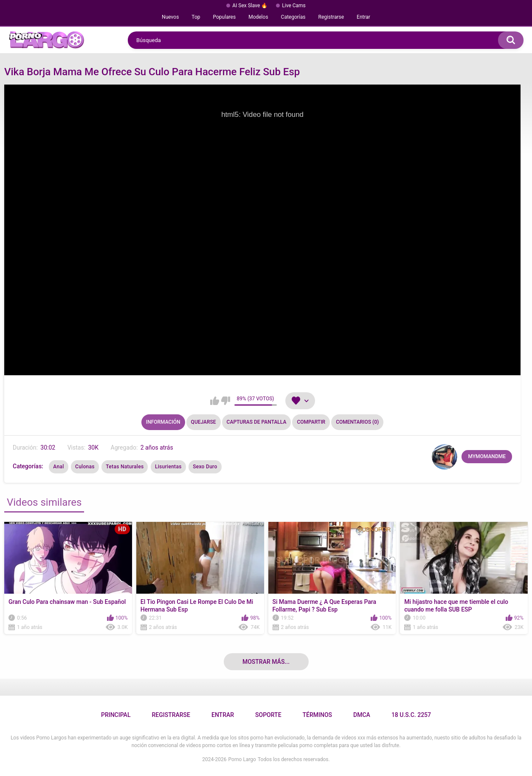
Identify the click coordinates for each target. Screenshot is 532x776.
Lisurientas (168, 467)
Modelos (258, 17)
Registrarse (331, 17)
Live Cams (294, 6)
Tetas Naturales (125, 467)
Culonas (85, 467)
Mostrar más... (266, 662)
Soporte (268, 715)
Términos (318, 715)
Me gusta (215, 401)
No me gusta (226, 401)
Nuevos (170, 17)
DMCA (362, 715)
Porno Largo (242, 759)
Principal (116, 715)
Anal (58, 467)
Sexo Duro (205, 467)
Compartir (311, 422)
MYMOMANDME (487, 456)
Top (196, 17)
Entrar (363, 17)
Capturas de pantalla (257, 422)
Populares (225, 17)
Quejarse (204, 422)
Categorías (293, 17)
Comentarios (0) (357, 422)
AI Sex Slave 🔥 (250, 6)
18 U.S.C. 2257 (411, 715)
